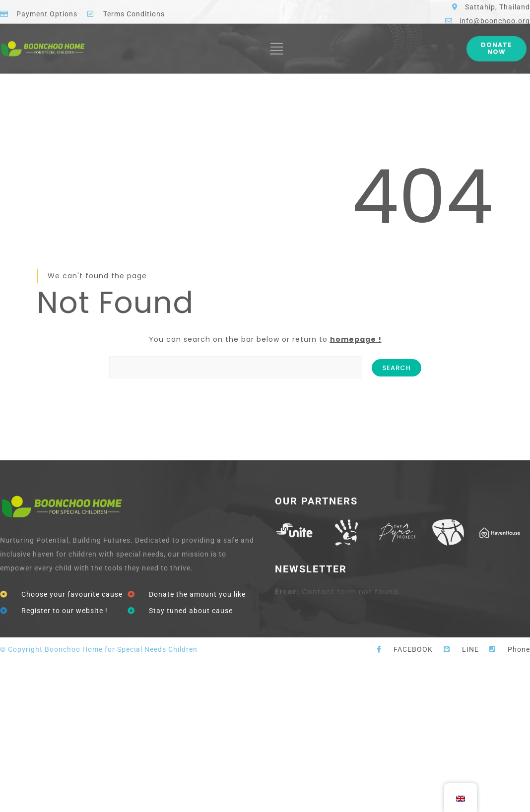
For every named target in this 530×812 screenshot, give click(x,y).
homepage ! (356, 339)
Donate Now (496, 40)
